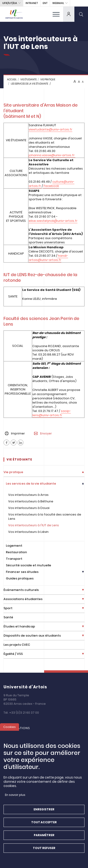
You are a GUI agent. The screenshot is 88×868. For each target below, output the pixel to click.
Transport (14, 559)
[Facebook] (6, 443)
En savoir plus (15, 795)
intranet (32, 3)
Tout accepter (44, 822)
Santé (8, 617)
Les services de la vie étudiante (29, 84)
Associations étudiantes (23, 599)
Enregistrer (44, 809)
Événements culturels (21, 590)
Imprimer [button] (15, 433)
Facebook (51, 186)
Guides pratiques (20, 578)
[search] (81, 14)
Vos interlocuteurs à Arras (28, 495)
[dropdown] (69, 14)
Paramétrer (44, 835)
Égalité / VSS (13, 654)
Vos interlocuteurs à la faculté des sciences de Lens (45, 517)
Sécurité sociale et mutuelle (29, 565)
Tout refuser (44, 848)
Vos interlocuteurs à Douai (29, 508)
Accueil (12, 80)
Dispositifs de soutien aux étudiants (32, 636)
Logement (14, 546)
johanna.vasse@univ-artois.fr (52, 155)
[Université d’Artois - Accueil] (14, 14)
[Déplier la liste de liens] (83, 472)
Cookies (10, 727)
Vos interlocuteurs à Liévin (28, 532)
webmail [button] (58, 3)
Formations (19, 728)
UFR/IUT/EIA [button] (10, 3)
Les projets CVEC (17, 645)
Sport (8, 608)
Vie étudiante (29, 80)
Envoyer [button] (43, 434)
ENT (45, 3)
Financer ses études (22, 572)
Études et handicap (19, 626)
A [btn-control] (75, 82)
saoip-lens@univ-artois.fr (52, 413)
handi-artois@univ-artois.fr (48, 258)
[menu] (56, 14)
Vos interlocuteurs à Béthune (31, 501)
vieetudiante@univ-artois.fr (50, 129)
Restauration (16, 552)
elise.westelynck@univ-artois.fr (53, 221)
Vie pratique (48, 80)
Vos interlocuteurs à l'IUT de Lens (34, 525)
